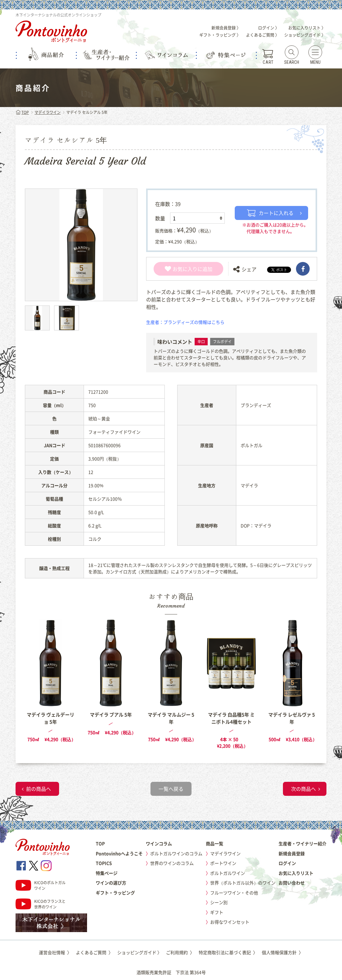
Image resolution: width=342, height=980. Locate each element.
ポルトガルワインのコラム (176, 853)
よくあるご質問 (94, 952)
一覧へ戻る (171, 789)
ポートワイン (223, 863)
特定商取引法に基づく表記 (228, 952)
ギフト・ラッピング (115, 893)
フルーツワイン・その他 (234, 893)
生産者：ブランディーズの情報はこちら (185, 322)
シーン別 (219, 902)
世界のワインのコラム (172, 863)
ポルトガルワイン (228, 873)
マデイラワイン (48, 112)
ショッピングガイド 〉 (305, 35)
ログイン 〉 (269, 28)
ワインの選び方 (111, 883)
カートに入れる (270, 213)
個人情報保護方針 (282, 952)
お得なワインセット (230, 922)
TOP (22, 112)
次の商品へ (303, 789)
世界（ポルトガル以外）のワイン (243, 883)
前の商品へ (39, 789)
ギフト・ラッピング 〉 (220, 35)
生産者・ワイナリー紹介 (303, 843)
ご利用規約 (180, 952)
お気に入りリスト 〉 (307, 28)
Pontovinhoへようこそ (119, 853)
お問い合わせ (292, 883)
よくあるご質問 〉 (263, 35)
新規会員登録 (292, 853)
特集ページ (107, 873)
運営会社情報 (55, 952)
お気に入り (181, 269)
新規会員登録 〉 (226, 28)
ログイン (287, 863)
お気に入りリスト (296, 873)
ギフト (217, 912)
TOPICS (104, 863)
